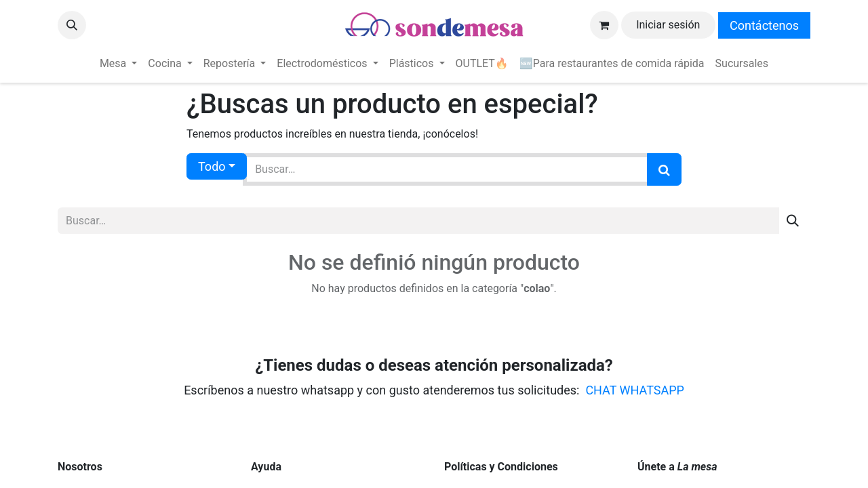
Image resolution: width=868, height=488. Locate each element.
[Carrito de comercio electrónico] (604, 25)
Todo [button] (212, 166)
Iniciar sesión (668, 25)
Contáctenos (764, 25)
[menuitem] (118, 64)
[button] (72, 25)
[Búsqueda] (664, 169)
